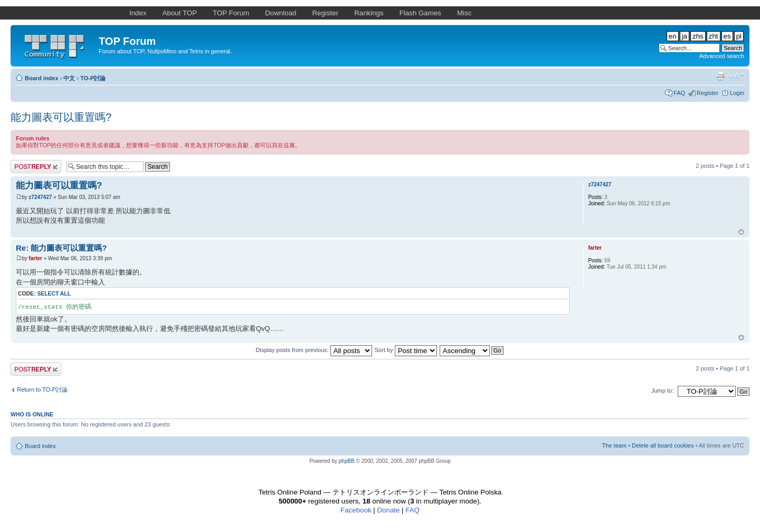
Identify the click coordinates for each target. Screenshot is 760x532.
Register (707, 93)
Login (737, 93)
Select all (54, 294)
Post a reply (36, 167)
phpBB (347, 461)
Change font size (737, 76)
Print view (720, 76)
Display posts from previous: (314, 350)
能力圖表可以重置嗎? (61, 117)
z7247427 (40, 197)
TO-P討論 (93, 78)
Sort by (406, 350)
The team (614, 445)
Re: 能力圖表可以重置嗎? (61, 248)
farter (35, 258)
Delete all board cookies (663, 445)
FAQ (679, 93)
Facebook (356, 510)
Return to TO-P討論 (42, 389)
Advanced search (722, 56)
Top (741, 232)
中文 (69, 78)
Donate (388, 510)
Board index (42, 78)
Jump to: (662, 391)
